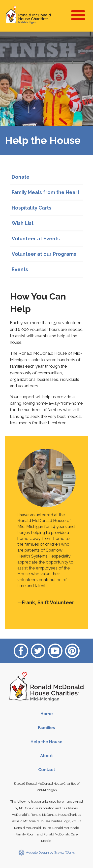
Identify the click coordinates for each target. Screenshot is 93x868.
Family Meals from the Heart (46, 192)
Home (47, 714)
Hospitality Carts (31, 208)
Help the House (46, 742)
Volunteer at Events (36, 239)
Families (46, 728)
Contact (47, 770)
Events (20, 269)
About (46, 756)
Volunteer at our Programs (44, 254)
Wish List (23, 223)
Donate (21, 177)
